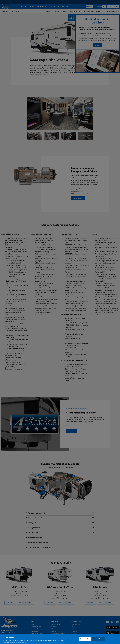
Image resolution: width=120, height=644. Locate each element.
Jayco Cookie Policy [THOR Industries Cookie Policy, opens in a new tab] (33, 642)
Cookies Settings (85, 639)
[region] (60, 639)
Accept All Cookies (98, 639)
